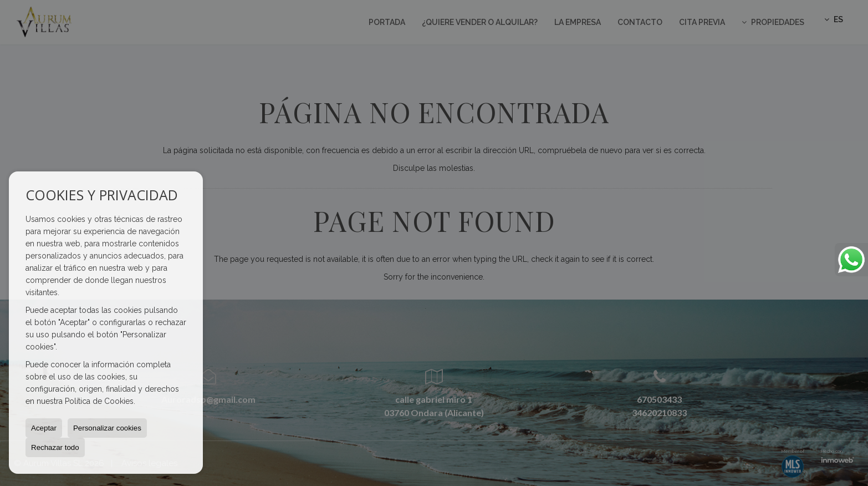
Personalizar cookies (107, 428)
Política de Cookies (99, 401)
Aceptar (44, 428)
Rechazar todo (55, 447)
